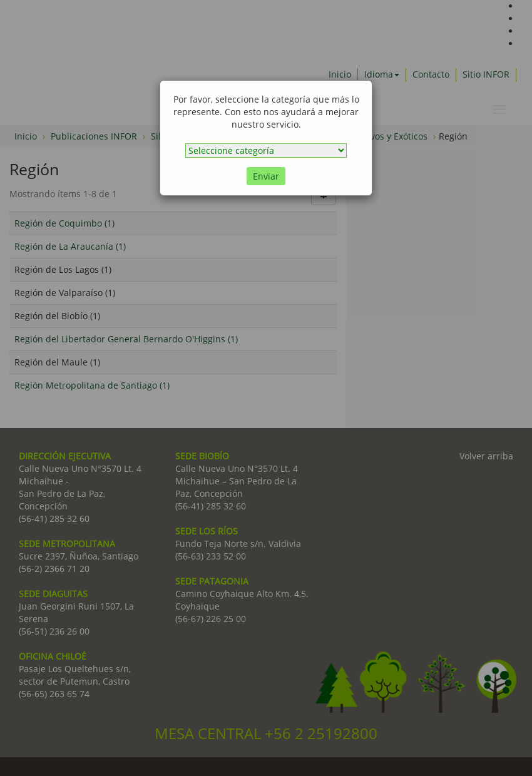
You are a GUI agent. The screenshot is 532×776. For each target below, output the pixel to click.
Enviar (266, 176)
